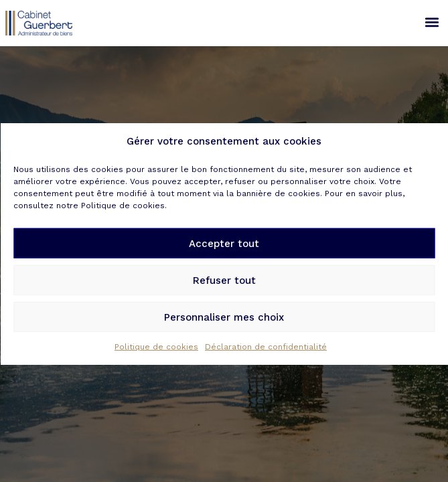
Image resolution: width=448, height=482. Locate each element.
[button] (432, 22)
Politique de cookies (156, 353)
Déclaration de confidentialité (266, 353)
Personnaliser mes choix (224, 323)
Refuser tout (224, 287)
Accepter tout (224, 250)
